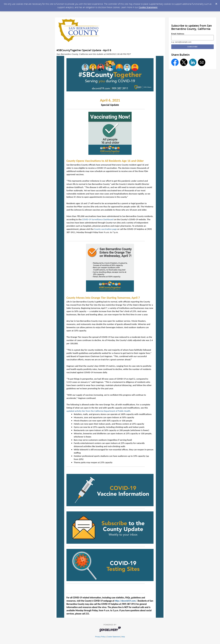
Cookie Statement (148, 7)
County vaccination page (105, 229)
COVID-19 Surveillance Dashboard (98, 219)
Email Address (178, 34)
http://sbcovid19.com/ (126, 601)
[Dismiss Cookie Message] (216, 3)
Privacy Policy (100, 637)
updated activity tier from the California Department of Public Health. (99, 411)
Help (123, 637)
